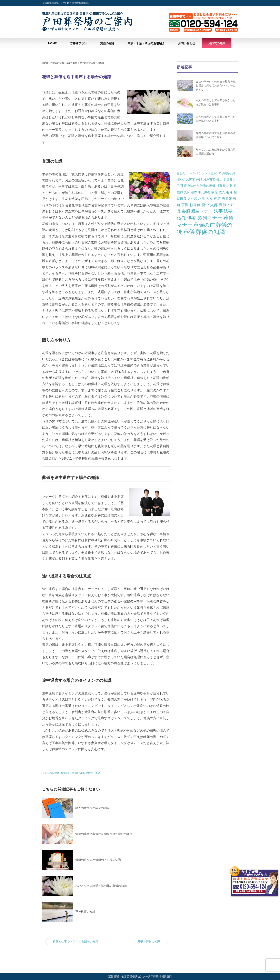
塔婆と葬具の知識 (149, 941)
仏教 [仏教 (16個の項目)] (181, 218)
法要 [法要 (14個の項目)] (228, 211)
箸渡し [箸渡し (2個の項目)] (231, 179)
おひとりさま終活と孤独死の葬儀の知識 (101, 886)
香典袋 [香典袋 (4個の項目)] (227, 198)
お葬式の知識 (217, 43)
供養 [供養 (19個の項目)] (192, 218)
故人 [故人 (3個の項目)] (222, 192)
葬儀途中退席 (93, 773)
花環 (51, 773)
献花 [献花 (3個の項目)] (214, 192)
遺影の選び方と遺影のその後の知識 (98, 860)
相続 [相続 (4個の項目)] (210, 198)
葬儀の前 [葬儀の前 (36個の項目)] (204, 225)
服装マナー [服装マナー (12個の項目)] (202, 211)
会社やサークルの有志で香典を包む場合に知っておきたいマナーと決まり (216, 86)
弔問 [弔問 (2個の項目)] (180, 186)
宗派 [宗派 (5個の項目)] (185, 205)
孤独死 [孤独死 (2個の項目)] (227, 173)
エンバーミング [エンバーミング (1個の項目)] (195, 173)
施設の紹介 (107, 43)
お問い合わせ (187, 43)
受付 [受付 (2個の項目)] (187, 192)
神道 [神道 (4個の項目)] (217, 198)
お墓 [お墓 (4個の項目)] (202, 198)
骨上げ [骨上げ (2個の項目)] (221, 179)
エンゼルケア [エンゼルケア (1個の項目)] (213, 173)
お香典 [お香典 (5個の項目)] (195, 205)
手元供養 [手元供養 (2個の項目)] (204, 192)
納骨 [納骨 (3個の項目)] (229, 192)
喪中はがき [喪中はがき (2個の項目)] (192, 186)
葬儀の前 (66, 773)
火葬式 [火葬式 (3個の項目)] (192, 198)
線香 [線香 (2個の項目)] (194, 192)
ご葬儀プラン (78, 43)
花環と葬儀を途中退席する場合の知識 (85, 63)
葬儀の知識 (78, 773)
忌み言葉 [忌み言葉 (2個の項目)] (209, 179)
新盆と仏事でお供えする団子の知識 (76, 941)
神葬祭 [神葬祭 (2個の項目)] (221, 186)
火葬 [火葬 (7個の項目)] (214, 205)
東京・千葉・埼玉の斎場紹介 (146, 43)
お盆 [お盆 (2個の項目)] (229, 186)
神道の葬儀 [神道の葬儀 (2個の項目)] (208, 186)
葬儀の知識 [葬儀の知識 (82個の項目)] (210, 232)
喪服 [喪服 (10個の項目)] (186, 211)
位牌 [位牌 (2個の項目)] (199, 179)
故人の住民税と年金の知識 (92, 808)
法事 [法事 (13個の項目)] (218, 211)
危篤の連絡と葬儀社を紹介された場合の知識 (104, 834)
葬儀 (57, 773)
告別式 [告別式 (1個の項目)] (181, 173)
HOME (52, 43)
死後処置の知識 (85, 912)
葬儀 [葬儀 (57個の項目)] (189, 232)
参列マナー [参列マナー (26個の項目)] (210, 218)
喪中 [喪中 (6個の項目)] (205, 205)
